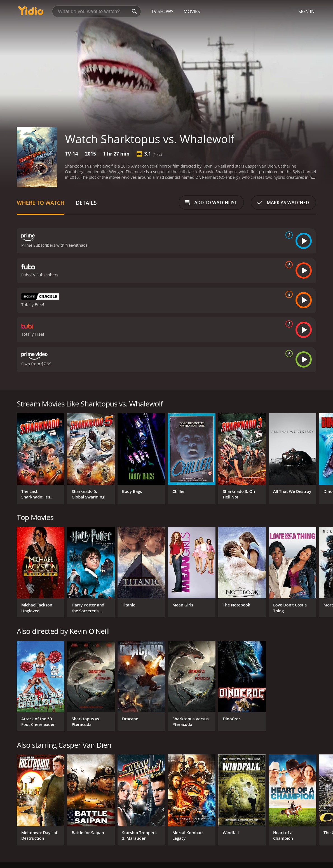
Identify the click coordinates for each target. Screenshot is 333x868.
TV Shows (162, 11)
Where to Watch (41, 203)
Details (86, 203)
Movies (192, 11)
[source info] (288, 235)
